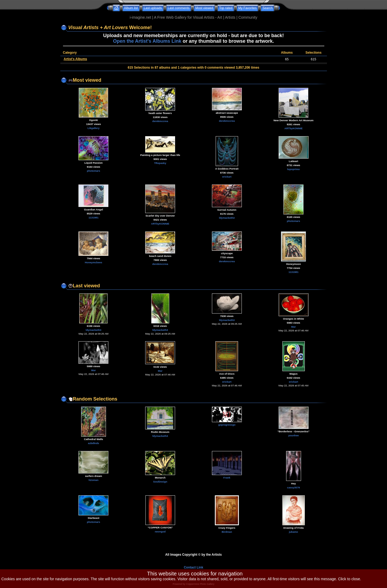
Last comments (179, 8)
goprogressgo (227, 425)
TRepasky (160, 163)
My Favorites (248, 8)
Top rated (226, 8)
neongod (160, 532)
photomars (94, 171)
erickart (227, 177)
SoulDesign (160, 482)
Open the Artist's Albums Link (147, 41)
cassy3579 (294, 487)
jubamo (294, 532)
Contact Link (194, 567)
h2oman (94, 480)
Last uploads (153, 8)
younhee (293, 435)
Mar (293, 327)
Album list (131, 8)
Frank (227, 478)
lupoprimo (293, 169)
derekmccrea (160, 121)
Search (267, 8)
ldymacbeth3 (227, 218)
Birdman (227, 532)
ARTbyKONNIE (294, 128)
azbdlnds (94, 443)
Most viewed (204, 8)
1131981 (94, 217)
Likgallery (94, 128)
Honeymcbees (94, 262)
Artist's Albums (76, 59)
